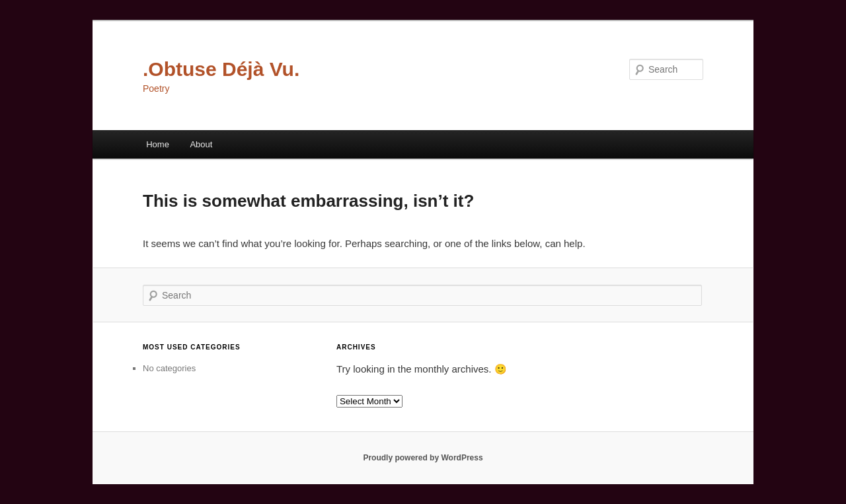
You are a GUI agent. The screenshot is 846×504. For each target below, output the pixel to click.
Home (158, 144)
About (201, 144)
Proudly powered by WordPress (423, 458)
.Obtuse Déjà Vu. (221, 69)
